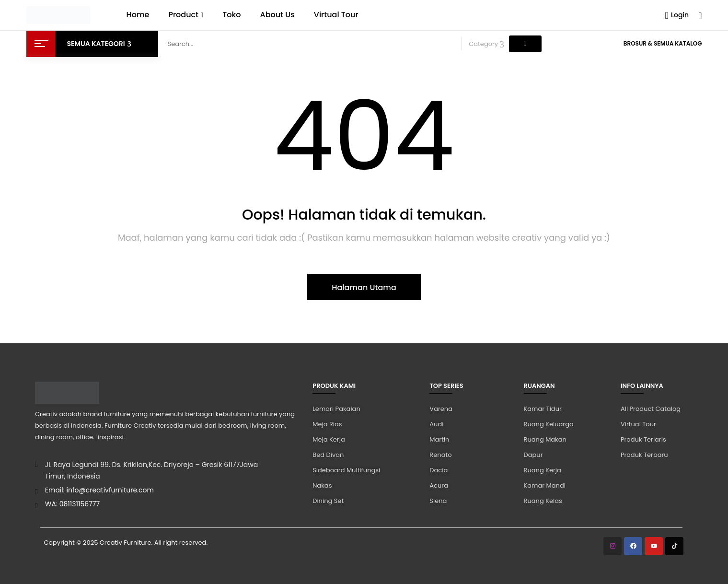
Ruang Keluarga (549, 424)
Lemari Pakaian (336, 409)
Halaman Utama (364, 287)
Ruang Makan (545, 439)
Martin (439, 439)
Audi (436, 424)
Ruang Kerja (543, 470)
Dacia (439, 470)
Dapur (533, 455)
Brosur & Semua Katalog (663, 43)
